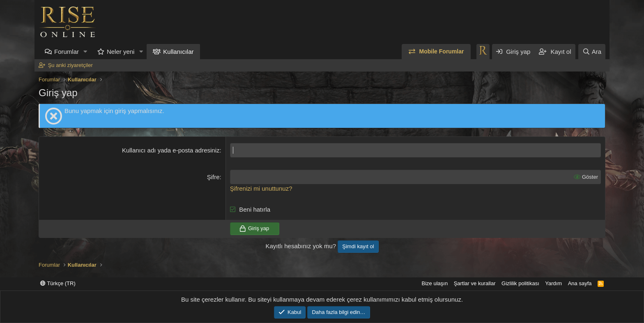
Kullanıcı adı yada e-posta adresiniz (171, 150)
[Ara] (592, 52)
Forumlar (67, 52)
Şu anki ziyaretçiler (70, 65)
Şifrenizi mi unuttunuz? (261, 188)
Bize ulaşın (435, 283)
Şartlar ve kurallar (475, 283)
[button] (85, 52)
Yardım (553, 283)
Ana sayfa (580, 283)
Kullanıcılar (178, 52)
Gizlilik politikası (520, 283)
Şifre (213, 177)
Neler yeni (121, 52)
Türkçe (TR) (58, 283)
